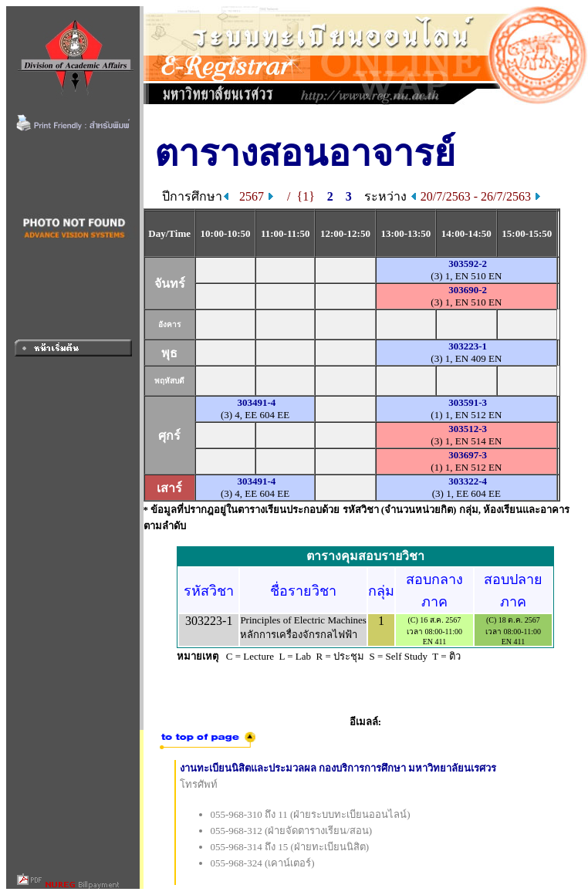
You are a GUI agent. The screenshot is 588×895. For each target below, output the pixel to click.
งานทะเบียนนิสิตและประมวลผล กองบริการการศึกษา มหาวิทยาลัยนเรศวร (338, 768)
